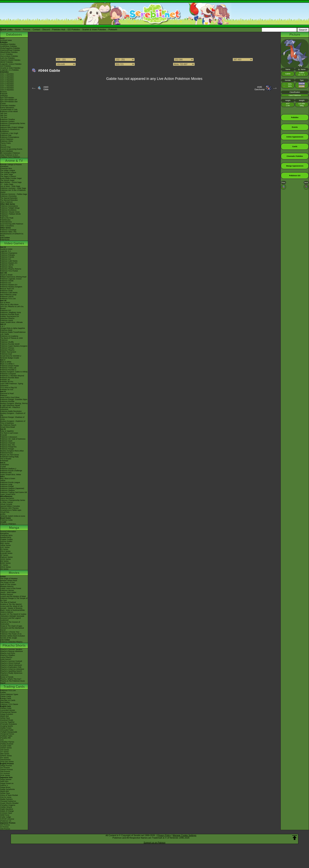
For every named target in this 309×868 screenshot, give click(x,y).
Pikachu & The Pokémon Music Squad (13, 682)
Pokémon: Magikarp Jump (11, 312)
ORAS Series (6, 567)
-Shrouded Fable (7, 730)
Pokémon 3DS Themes (9, 508)
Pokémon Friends (7, 257)
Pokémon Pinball (7, 486)
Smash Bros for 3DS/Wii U (11, 356)
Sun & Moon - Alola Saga (10, 186)
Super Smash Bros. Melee (11, 475)
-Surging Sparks (7, 726)
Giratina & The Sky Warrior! (11, 604)
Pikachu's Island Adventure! (11, 665)
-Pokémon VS (6, 821)
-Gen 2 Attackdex (7, 76)
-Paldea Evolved (7, 744)
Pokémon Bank (6, 330)
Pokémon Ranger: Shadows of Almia (12, 418)
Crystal (3, 467)
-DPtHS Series (6, 756)
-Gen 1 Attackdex (7, 74)
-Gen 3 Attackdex (7, 78)
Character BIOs (6, 535)
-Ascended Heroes (8, 710)
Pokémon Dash (6, 441)
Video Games (14, 243)
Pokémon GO (6, 259)
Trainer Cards (6, 696)
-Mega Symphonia (7, 789)
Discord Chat (5, 147)
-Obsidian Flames (7, 742)
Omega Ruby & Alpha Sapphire (13, 328)
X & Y (2, 326)
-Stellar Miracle (6, 807)
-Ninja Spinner (6, 779)
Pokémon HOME (7, 281)
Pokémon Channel (8, 443)
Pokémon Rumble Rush (10, 314)
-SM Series (5, 750)
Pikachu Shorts (14, 645)
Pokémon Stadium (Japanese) (12, 488)
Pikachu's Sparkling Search (11, 671)
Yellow (3, 480)
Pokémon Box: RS (8, 445)
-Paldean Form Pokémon (10, 157)
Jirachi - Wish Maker (8, 592)
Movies (14, 573)
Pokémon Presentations (10, 137)
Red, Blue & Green (8, 478)
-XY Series (4, 752)
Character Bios (6, 168)
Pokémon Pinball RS (8, 447)
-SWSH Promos (7, 770)
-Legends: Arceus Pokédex (11, 64)
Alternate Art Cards (8, 700)
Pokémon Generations (9, 206)
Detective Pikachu (7, 318)
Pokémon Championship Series (13, 123)
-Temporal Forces (7, 734)
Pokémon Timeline (8, 119)
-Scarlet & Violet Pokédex (10, 68)
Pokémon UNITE (7, 265)
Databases (14, 35)
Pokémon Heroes (7, 590)
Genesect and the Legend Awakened (10, 619)
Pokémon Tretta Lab (8, 368)
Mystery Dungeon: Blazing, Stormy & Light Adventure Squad (14, 404)
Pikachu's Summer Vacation (11, 649)
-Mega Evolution (7, 714)
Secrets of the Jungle (9, 638)
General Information (8, 531)
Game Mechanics (7, 108)
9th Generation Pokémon (10, 153)
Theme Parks (6, 143)
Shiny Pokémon (6, 202)
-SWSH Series (6, 748)
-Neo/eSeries (5, 760)
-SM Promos (5, 772)
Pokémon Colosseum (9, 437)
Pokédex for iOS (7, 390)
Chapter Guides (6, 539)
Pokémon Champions (9, 253)
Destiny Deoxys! (7, 594)
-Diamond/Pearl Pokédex (10, 50)
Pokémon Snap (6, 484)
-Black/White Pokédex (9, 52)
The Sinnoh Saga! (7, 180)
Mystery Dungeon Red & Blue (12, 451)
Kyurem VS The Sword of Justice (13, 614)
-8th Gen (4, 115)
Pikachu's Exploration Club (11, 667)
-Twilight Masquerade (9, 732)
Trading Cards (14, 687)
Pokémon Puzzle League (10, 482)
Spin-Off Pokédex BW (9, 102)
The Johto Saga (7, 174)
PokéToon (4, 216)
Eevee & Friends (7, 677)
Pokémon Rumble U (8, 370)
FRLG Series (5, 551)
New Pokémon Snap (8, 295)
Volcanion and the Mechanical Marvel (12, 629)
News (2, 38)
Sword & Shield (6, 275)
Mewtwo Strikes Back (9, 581)
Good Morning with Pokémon (12, 224)
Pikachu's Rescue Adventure (11, 651)
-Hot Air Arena (6, 797)
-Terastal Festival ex (8, 801)
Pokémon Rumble (7, 401)
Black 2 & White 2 (7, 364)
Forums (27, 29)
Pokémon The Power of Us (11, 634)
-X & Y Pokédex (6, 54)
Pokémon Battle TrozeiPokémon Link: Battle (13, 333)
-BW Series (5, 754)
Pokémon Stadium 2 (8, 469)
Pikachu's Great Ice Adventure (12, 669)
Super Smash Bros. (8, 494)
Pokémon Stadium (8, 490)
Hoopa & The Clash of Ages (11, 626)
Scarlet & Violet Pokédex (94, 29)
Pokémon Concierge (8, 230)
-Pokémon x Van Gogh (9, 133)
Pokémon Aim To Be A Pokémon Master (13, 191)
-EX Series (4, 758)
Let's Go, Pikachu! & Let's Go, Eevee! (12, 307)
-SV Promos (5, 768)
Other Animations (7, 226)
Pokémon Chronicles (8, 196)
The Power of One (7, 582)
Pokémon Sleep (7, 267)
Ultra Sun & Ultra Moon (9, 304)
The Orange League (8, 172)
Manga (14, 528)
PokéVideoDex (6, 222)
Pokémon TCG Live (8, 299)
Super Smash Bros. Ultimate (11, 322)
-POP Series (5, 775)
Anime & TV (14, 161)
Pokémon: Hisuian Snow (10, 212)
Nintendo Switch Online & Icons (13, 516)
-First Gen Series (7, 762)
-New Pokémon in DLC (9, 155)
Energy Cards (6, 698)
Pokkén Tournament (8, 352)
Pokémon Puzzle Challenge (11, 471)
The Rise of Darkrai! (8, 602)
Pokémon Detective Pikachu (11, 642)
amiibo (3, 514)
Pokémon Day (6, 135)
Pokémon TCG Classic (9, 704)
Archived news (6, 40)
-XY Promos (5, 773)
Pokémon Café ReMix (9, 261)
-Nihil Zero (4, 781)
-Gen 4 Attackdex (7, 80)
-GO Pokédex (6, 66)
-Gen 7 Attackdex (7, 86)
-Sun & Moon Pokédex (9, 56)
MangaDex (5, 533)
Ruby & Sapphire (7, 431)
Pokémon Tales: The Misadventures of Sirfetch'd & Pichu (12, 234)
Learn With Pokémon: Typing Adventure (12, 385)
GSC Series (5, 547)
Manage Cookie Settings (184, 835)
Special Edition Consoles (10, 506)
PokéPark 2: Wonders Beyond (12, 376)
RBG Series (5, 543)
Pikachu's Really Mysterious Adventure (11, 674)
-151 (2, 740)
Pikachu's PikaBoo (8, 655)
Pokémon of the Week (9, 112)
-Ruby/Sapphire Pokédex (10, 48)
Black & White (6, 362)
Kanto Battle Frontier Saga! (11, 178)
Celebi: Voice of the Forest (11, 588)
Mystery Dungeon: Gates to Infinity (14, 372)
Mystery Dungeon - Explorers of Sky (13, 414)
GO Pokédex (74, 29)
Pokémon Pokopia (7, 255)
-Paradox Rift (5, 738)
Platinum (4, 395)
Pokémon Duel (6, 354)
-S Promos (4, 827)
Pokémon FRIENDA (8, 524)
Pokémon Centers (7, 121)
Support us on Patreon (154, 842)
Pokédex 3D (5, 380)
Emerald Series (6, 553)
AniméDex (4, 166)
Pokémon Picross (7, 348)
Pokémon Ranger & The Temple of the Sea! (14, 599)
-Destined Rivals (7, 720)
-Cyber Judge (6, 817)
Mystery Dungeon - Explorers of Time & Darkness (13, 422)
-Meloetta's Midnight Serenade (12, 616)
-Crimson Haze (6, 813)
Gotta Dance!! (6, 659)
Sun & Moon (5, 303)
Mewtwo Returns (7, 586)
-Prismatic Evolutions (9, 724)
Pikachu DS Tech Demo (10, 455)
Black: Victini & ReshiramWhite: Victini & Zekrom (13, 611)
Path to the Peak (7, 218)
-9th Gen (4, 113)
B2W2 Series (5, 563)
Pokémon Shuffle (7, 342)
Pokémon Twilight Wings (10, 208)
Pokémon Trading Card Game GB (14, 492)
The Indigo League (8, 170)
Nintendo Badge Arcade (10, 358)
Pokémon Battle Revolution (11, 411)
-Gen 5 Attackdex (7, 82)
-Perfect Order (6, 708)
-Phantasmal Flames (8, 712)
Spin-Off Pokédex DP (9, 100)
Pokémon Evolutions (8, 210)
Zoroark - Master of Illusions (11, 608)
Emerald (4, 435)
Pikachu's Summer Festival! (11, 661)
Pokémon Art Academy (9, 336)
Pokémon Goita (6, 520)
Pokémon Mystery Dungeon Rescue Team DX (11, 288)
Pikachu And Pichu (8, 653)
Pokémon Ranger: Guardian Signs (14, 399)
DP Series (4, 555)
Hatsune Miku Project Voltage (12, 127)
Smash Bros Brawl (8, 427)
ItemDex (4, 92)
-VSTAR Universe (7, 819)
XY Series (4, 565)
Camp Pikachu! (6, 657)
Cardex (3, 104)
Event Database (7, 151)
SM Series (4, 569)
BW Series (4, 561)
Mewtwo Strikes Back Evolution (13, 636)
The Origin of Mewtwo (9, 579)
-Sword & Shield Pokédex (10, 60)
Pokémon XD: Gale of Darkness (13, 439)
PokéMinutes (5, 220)
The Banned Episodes (9, 200)
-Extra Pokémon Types (9, 694)
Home (18, 29)
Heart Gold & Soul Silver (10, 397)
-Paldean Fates (6, 736)
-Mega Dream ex (7, 783)
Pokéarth (113, 29)
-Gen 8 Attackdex (7, 88)
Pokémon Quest (7, 320)
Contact (36, 29)
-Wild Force (5, 815)
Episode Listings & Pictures (11, 165)
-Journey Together (7, 722)
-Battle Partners (6, 799)
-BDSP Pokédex (7, 62)
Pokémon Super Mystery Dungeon (14, 346)
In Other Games (7, 502)
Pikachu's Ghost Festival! (10, 663)
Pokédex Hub (59, 29)
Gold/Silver (5, 465)
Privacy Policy (164, 835)
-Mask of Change (7, 811)
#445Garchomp (259, 88)
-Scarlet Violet (6, 746)
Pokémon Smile (6, 291)
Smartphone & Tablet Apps (11, 510)
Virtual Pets (5, 512)
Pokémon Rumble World (10, 344)
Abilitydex (4, 96)
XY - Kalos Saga (7, 184)
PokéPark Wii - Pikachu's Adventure (10, 408)
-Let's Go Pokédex (8, 58)
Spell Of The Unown (8, 584)
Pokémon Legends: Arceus (11, 279)
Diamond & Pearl (7, 393)
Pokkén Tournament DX (10, 316)
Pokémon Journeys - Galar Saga (13, 188)
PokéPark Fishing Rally (9, 457)
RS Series (4, 549)
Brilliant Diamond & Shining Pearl (13, 277)
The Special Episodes (9, 198)
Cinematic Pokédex (8, 106)
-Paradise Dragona (8, 805)
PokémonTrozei (6, 453)
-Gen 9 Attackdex (7, 90)
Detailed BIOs (6, 537)
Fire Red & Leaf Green (9, 433)
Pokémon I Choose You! (10, 632)
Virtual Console (6, 504)
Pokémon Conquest (8, 374)
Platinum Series (6, 557)
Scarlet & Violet (6, 249)
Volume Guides (6, 541)
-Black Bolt (4, 716)
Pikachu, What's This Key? (11, 679)
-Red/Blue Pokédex (8, 44)
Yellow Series (6, 545)
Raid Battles (5, 702)
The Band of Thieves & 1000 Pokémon (11, 339)
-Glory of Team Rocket (9, 795)
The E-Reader (6, 459)
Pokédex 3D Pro (7, 382)
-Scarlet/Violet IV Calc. (9, 110)
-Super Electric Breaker (9, 803)
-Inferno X (4, 785)
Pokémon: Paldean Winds (10, 214)
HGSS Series (6, 559)
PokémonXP (5, 125)
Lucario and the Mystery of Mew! (13, 596)
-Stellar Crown (6, 728)
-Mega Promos (6, 766)
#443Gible (46, 88)
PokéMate (4, 461)
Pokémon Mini (6, 473)
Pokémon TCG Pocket (9, 271)
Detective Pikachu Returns (11, 269)
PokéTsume (5, 240)
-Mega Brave (5, 787)
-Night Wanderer (7, 809)
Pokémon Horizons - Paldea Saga (14, 194)
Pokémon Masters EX (9, 263)
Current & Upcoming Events (11, 149)
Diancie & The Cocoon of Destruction (10, 623)
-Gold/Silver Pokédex (9, 46)
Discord (46, 29)
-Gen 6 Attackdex (7, 84)
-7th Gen (4, 117)
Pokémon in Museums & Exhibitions (10, 130)
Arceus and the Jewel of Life (11, 606)
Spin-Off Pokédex (7, 98)
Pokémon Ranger (7, 449)
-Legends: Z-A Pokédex (9, 70)
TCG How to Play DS (9, 388)
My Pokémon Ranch (8, 425)
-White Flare (5, 718)
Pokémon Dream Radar (10, 366)
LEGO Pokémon (7, 139)
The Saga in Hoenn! (8, 176)
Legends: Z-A (6, 251)
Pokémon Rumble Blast (9, 378)
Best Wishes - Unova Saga (11, 182)
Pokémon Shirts (7, 141)
